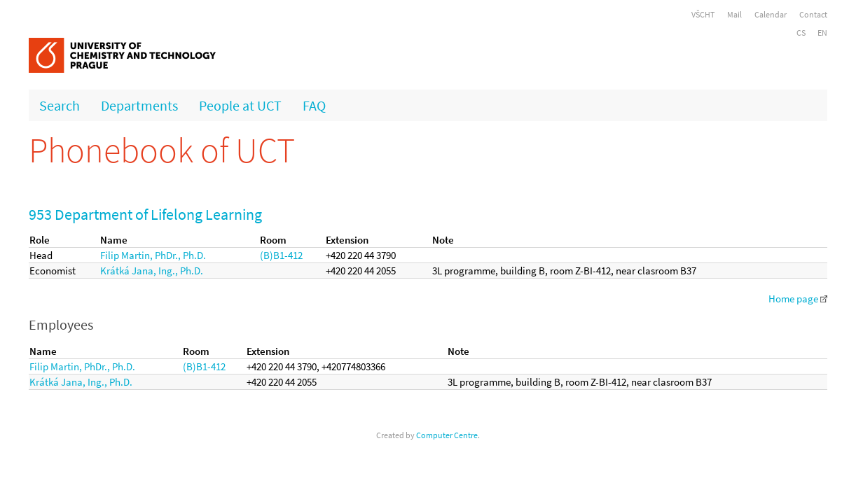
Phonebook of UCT (162, 150)
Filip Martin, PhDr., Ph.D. (153, 255)
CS (801, 33)
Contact (813, 14)
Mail (734, 14)
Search (60, 105)
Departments (139, 105)
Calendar (771, 14)
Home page (798, 299)
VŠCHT (703, 14)
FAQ (314, 105)
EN (822, 33)
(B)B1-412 (281, 255)
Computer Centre (447, 435)
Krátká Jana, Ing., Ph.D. (152, 271)
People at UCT (240, 105)
